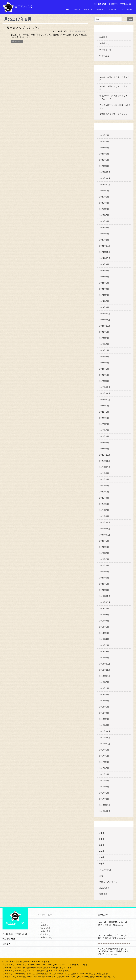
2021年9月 (104, 473)
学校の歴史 (104, 56)
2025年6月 (104, 209)
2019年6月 (104, 627)
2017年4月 (104, 781)
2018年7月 (104, 695)
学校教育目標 (105, 50)
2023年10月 (105, 326)
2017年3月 (104, 787)
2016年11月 (105, 811)
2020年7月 (104, 553)
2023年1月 (104, 381)
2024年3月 (104, 295)
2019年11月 (105, 596)
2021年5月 (104, 492)
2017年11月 (105, 738)
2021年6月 (104, 486)
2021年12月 (105, 455)
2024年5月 (104, 283)
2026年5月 (104, 142)
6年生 (102, 864)
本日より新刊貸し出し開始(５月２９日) (115, 106)
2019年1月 (104, 658)
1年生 (102, 833)
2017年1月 (104, 799)
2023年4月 (104, 363)
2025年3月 (104, 228)
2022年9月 (104, 406)
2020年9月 (104, 541)
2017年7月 (104, 762)
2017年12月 (105, 731)
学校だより (88, 10)
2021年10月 (105, 467)
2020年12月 (105, 522)
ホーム (67, 10)
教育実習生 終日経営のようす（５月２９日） (113, 97)
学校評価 (103, 37)
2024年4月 (104, 289)
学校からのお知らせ (79, 31)
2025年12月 (105, 172)
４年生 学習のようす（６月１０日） (114, 79)
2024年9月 (104, 264)
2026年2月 (104, 160)
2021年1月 (104, 516)
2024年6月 (104, 277)
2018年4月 (104, 713)
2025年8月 (104, 197)
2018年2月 (104, 719)
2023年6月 (104, 350)
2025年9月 (104, 191)
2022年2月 (104, 443)
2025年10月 (105, 185)
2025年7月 (104, 203)
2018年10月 (105, 676)
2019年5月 (104, 633)
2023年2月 (104, 375)
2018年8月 (104, 688)
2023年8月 (104, 338)
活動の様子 (45, 928)
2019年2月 (104, 652)
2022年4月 (104, 436)
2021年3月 (104, 504)
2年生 (102, 839)
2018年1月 (104, 725)
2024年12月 (105, 246)
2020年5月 (104, 565)
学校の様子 (104, 888)
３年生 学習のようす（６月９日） (113, 88)
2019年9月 (104, 609)
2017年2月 (104, 793)
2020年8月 (104, 547)
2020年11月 (105, 529)
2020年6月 (104, 559)
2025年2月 (104, 234)
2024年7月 (104, 271)
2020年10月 (105, 535)
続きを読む (17, 41)
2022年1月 (104, 449)
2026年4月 (104, 148)
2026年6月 (104, 135)
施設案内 (7, 944)
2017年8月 (104, 756)
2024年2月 (104, 301)
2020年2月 (104, 584)
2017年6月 (104, 768)
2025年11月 (105, 178)
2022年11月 (105, 393)
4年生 (102, 851)
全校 (101, 876)
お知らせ (77, 10)
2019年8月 (104, 615)
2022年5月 (104, 430)
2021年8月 (104, 479)
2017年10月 (105, 744)
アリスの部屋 (105, 870)
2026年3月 (104, 154)
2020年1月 (104, 590)
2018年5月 (104, 707)
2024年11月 (105, 252)
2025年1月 (104, 240)
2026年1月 (104, 166)
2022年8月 (104, 412)
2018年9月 (104, 682)
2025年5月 (104, 215)
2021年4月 (104, 498)
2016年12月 (105, 805)
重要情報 (103, 894)
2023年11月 (105, 320)
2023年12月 (105, 314)
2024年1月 (104, 307)
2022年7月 (104, 418)
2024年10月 (105, 258)
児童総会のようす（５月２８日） (114, 114)
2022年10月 (105, 400)
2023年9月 (104, 332)
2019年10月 (105, 602)
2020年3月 (104, 578)
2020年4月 (104, 572)
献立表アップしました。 (24, 28)
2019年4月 (104, 639)
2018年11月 (105, 670)
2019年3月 (104, 645)
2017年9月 (104, 750)
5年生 (102, 857)
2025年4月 (104, 221)
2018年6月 (104, 701)
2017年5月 (104, 774)
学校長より (104, 43)
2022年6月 (104, 424)
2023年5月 (104, 357)
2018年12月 (105, 664)
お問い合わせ (127, 10)
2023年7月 (104, 344)
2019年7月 (104, 621)
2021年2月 (104, 510)
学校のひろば (46, 937)
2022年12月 (105, 387)
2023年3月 (104, 369)
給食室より (101, 10)
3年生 (102, 845)
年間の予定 (113, 10)
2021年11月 (105, 461)
